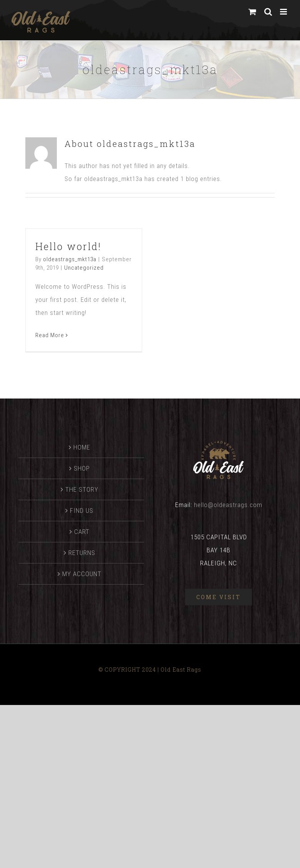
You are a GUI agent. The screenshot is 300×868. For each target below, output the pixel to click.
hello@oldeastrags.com (228, 505)
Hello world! (68, 246)
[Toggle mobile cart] (253, 12)
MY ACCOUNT (82, 574)
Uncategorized (84, 268)
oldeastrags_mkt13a (70, 259)
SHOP (82, 468)
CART (82, 532)
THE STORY (82, 489)
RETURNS (82, 553)
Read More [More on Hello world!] (50, 335)
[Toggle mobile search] (268, 12)
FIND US (82, 511)
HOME (82, 447)
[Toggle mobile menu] (284, 12)
